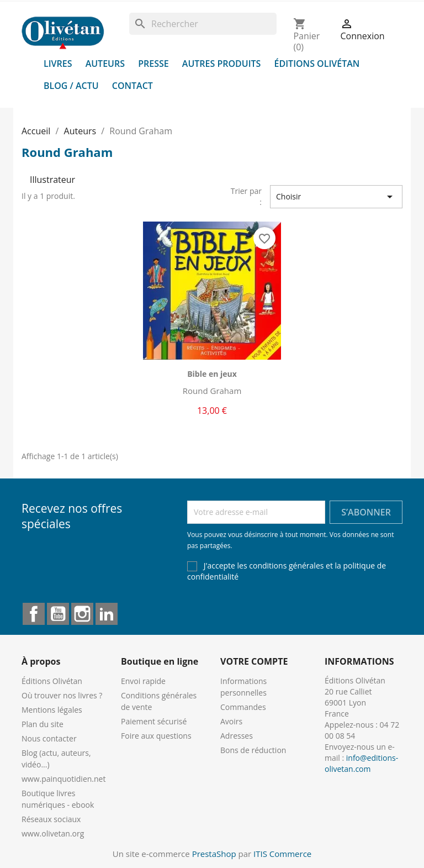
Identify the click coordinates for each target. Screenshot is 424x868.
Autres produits (222, 64)
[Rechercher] (203, 24)
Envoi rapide (143, 681)
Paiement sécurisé (154, 721)
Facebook (34, 614)
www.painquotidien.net (63, 779)
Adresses (237, 736)
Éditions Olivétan (317, 64)
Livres (58, 64)
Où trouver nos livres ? (62, 695)
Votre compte (254, 661)
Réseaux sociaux (51, 819)
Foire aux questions (156, 736)
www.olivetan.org (53, 833)
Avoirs (231, 721)
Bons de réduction (253, 750)
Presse (153, 64)
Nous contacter (49, 738)
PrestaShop (214, 854)
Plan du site (43, 724)
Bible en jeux (212, 374)
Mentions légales (52, 710)
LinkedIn (107, 614)
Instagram (82, 614)
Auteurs (105, 64)
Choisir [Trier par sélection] (336, 197)
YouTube (58, 614)
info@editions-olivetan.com (361, 763)
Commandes (243, 707)
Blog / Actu (71, 86)
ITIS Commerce (282, 854)
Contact (132, 86)
